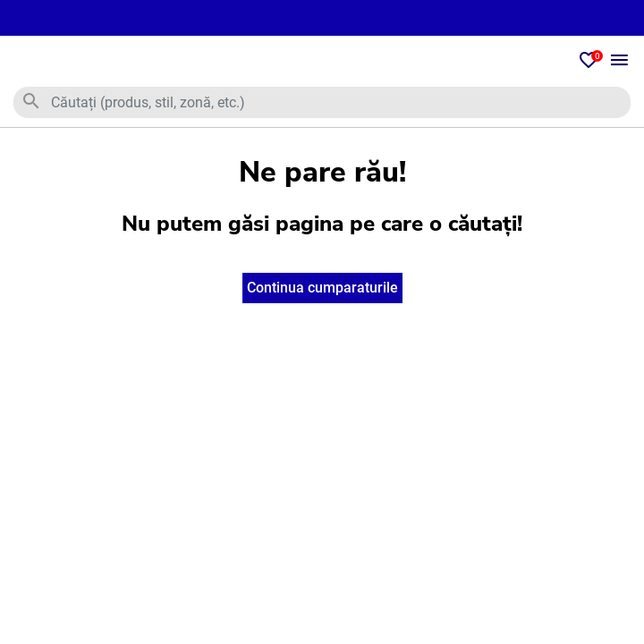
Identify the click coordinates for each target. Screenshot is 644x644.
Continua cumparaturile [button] (322, 288)
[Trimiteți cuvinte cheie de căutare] (31, 102)
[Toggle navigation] (619, 61)
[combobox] (322, 102)
